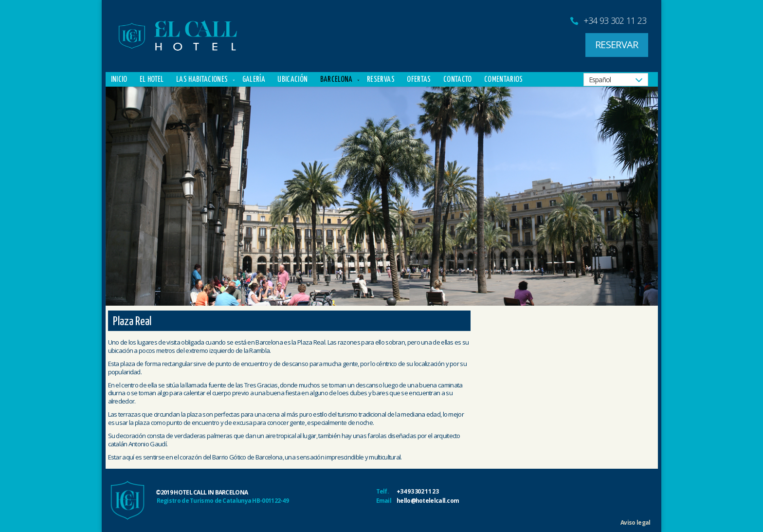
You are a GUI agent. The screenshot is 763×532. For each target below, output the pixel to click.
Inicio (119, 80)
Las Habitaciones (202, 80)
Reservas (381, 80)
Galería (254, 80)
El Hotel (152, 80)
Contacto (458, 80)
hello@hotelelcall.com (428, 501)
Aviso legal (635, 523)
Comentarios (504, 80)
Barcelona (336, 80)
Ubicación (292, 80)
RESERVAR (617, 45)
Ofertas (419, 80)
